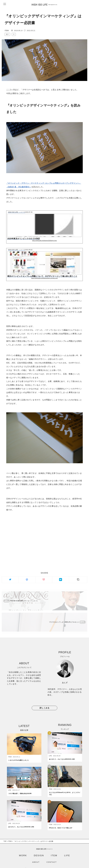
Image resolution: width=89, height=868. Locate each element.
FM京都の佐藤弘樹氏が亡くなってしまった (24, 601)
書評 (7, 34)
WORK (23, 851)
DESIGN (39, 851)
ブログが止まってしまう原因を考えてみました (64, 622)
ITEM (54, 851)
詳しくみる (45, 708)
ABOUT (36, 857)
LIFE (67, 851)
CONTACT (52, 857)
